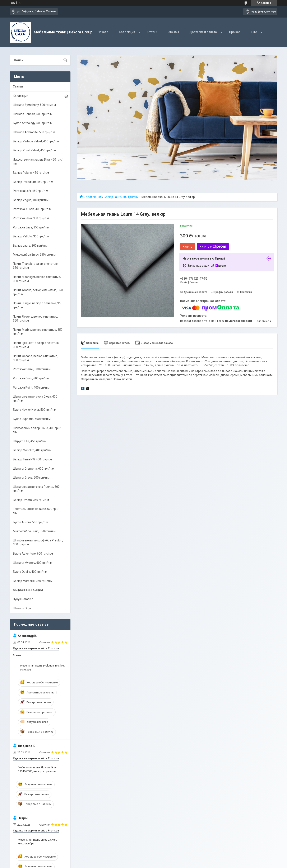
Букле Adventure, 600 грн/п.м (33, 554)
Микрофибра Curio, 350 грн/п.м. (35, 531)
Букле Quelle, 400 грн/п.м (30, 572)
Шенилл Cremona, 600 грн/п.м (34, 469)
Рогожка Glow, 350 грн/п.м (31, 218)
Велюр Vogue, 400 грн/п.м (31, 200)
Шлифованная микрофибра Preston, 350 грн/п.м (38, 542)
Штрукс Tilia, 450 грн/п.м (30, 441)
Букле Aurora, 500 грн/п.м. (31, 522)
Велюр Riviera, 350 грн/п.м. (31, 500)
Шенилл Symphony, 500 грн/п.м (34, 105)
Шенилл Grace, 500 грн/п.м (31, 478)
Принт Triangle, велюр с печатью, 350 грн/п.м (36, 266)
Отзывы (173, 32)
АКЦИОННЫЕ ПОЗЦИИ (28, 590)
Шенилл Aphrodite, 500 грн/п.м (34, 132)
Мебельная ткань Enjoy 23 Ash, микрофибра (37, 842)
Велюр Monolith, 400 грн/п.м (32, 450)
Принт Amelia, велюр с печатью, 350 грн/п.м (38, 292)
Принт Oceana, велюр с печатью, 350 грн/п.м (35, 358)
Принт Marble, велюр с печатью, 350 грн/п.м (38, 332)
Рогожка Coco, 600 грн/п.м (31, 378)
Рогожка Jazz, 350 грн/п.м (31, 227)
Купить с (213, 247)
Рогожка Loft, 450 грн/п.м (31, 191)
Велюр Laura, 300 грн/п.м (121, 197)
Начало (103, 32)
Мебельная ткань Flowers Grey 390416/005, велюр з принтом (37, 769)
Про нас (235, 32)
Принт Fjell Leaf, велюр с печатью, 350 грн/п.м (36, 345)
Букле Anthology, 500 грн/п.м (33, 123)
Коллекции (127, 32)
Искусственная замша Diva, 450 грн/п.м (38, 162)
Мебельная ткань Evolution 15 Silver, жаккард (43, 667)
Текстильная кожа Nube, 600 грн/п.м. (36, 511)
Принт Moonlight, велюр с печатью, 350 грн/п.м (37, 279)
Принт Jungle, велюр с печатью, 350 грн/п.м (38, 305)
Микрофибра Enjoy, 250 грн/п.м (34, 255)
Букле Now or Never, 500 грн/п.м (35, 410)
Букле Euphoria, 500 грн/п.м (32, 419)
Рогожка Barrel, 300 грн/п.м (32, 369)
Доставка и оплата (203, 32)
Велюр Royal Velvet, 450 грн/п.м (35, 150)
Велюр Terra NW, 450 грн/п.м (32, 459)
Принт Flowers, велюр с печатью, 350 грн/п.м (35, 319)
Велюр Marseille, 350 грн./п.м (33, 581)
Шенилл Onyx (22, 608)
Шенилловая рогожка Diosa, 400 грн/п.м (35, 399)
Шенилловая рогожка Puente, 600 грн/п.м (36, 489)
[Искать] (65, 60)
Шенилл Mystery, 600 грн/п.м (33, 563)
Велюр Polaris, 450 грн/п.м (31, 173)
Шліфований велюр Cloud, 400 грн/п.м (37, 430)
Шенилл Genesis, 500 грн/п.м (33, 114)
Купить (188, 247)
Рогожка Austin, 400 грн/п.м (32, 209)
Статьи (152, 32)
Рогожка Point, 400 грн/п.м (31, 388)
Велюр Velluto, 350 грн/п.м (31, 236)
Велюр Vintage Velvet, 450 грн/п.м (36, 141)
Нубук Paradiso (23, 599)
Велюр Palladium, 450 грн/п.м (33, 182)
